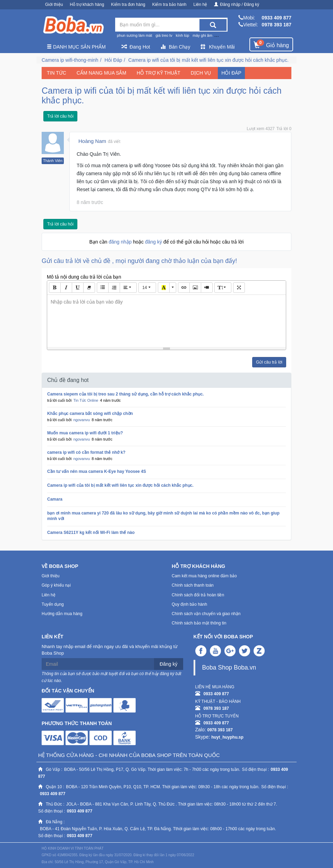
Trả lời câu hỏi (60, 116)
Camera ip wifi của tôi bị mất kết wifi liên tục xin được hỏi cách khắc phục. (208, 60)
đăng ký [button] (154, 242)
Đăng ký (168, 664)
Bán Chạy (176, 47)
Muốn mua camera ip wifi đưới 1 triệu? (85, 433)
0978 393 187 (276, 25)
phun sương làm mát (134, 35)
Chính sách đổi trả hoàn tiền (198, 595)
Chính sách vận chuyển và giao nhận (206, 614)
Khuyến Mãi (217, 47)
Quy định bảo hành (189, 604)
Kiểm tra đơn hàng (128, 5)
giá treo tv (164, 35)
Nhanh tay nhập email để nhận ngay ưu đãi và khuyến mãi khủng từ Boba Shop (110, 650)
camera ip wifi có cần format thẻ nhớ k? (86, 452)
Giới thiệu (54, 5)
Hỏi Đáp (113, 60)
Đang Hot (136, 47)
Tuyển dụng (53, 604)
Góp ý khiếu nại (56, 585)
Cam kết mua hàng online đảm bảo (204, 576)
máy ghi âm (202, 35)
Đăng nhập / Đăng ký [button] (237, 5)
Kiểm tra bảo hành (169, 5)
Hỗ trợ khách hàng (87, 5)
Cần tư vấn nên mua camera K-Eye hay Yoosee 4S (97, 471)
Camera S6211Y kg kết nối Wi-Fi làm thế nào (91, 533)
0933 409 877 (276, 18)
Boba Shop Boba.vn (229, 667)
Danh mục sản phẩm (76, 47)
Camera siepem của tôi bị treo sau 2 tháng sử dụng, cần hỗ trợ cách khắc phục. (125, 394)
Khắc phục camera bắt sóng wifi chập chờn (90, 414)
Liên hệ (200, 5)
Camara (55, 499)
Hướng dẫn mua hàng (62, 614)
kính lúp (183, 35)
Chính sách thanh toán (193, 585)
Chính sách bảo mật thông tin (199, 623)
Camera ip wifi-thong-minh (70, 60)
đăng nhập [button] (121, 242)
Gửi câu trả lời (269, 362)
